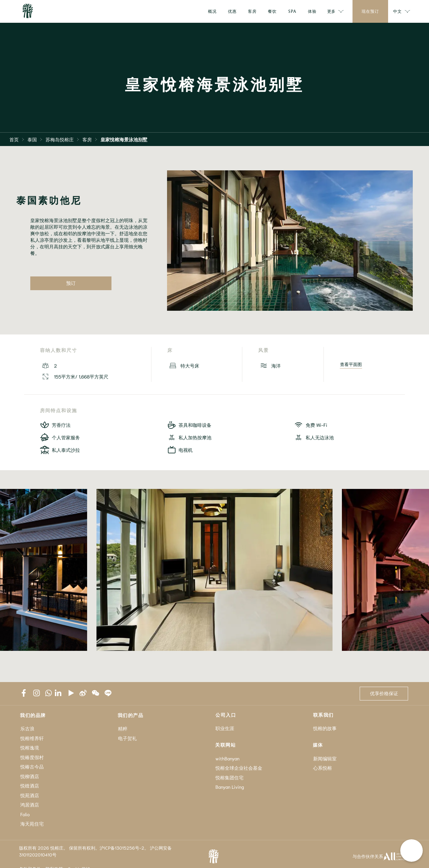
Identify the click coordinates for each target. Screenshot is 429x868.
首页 (14, 139)
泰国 (32, 139)
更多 (336, 12)
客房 (87, 139)
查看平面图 (351, 364)
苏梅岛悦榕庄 (60, 139)
